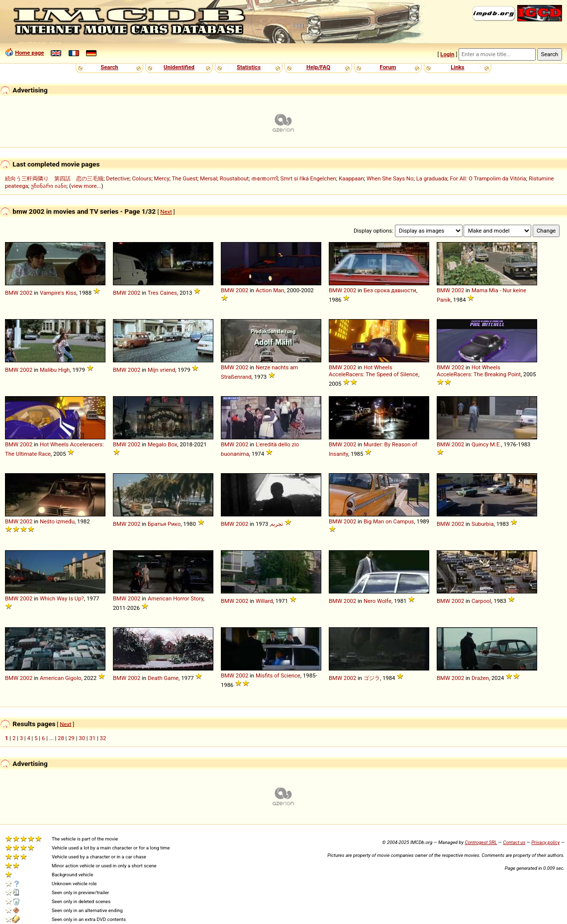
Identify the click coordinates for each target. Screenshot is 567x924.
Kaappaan (351, 178)
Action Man (270, 290)
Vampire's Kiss (58, 293)
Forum (388, 67)
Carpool (481, 601)
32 (103, 738)
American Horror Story (176, 598)
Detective (118, 178)
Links (457, 67)
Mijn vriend (161, 370)
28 (61, 738)
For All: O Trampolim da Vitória (488, 178)
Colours (142, 178)
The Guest (185, 178)
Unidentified (179, 67)
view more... (86, 186)
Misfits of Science (278, 675)
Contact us (514, 842)
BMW (12, 293)
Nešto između (57, 521)
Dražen (480, 678)
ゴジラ (372, 678)
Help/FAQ (318, 67)
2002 (26, 293)
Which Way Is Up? (62, 598)
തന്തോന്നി (264, 178)
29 (71, 738)
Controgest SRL (481, 842)
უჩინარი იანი (49, 186)
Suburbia (483, 524)
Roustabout (234, 178)
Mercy (162, 178)
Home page (29, 53)
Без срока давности (390, 290)
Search (109, 67)
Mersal (209, 178)
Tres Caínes (162, 293)
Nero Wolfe (378, 601)
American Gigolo (61, 678)
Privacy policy (545, 842)
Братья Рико (164, 524)
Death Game (163, 678)
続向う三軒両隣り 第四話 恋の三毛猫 (54, 178)
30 (82, 738)
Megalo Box (162, 444)
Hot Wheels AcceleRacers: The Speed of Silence (374, 371)
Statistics (249, 67)
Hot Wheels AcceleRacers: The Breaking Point (479, 371)
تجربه (277, 524)
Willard (264, 601)
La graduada (432, 178)
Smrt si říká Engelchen (308, 178)
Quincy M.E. (486, 444)
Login (447, 54)
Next (166, 212)
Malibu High (55, 370)
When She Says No (390, 178)
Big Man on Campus (389, 521)
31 (92, 738)
